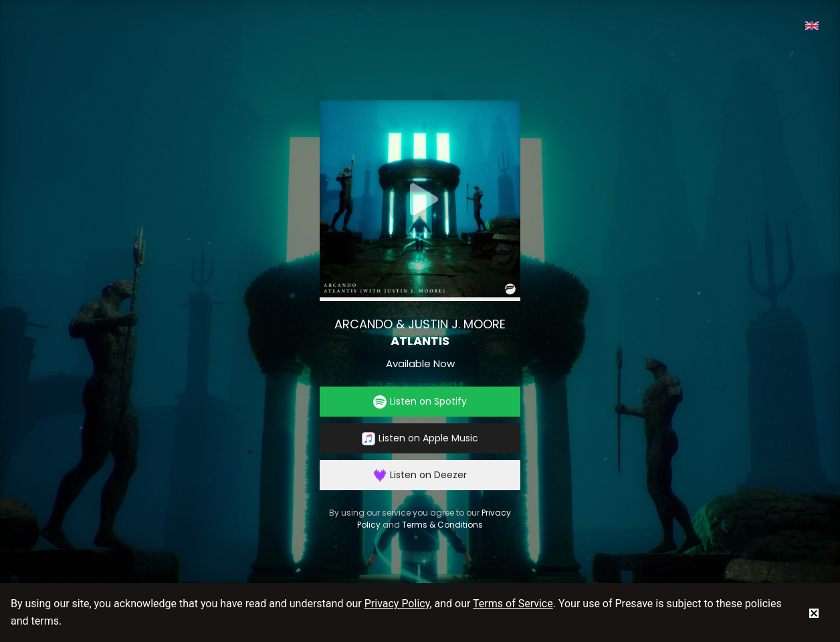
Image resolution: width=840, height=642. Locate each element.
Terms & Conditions (442, 525)
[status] (814, 613)
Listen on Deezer (420, 475)
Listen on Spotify (420, 402)
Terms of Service (513, 604)
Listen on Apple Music (420, 438)
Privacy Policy (397, 604)
